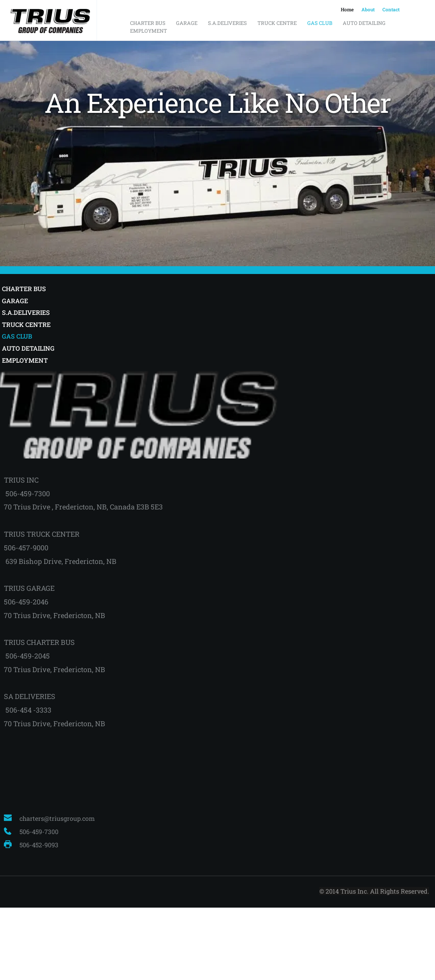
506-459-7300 (40, 832)
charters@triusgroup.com (57, 818)
